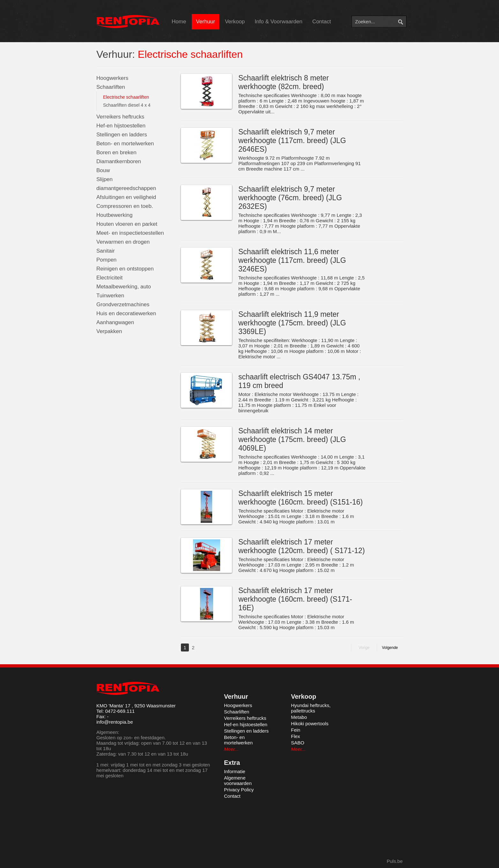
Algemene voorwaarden (238, 780)
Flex (295, 736)
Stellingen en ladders (122, 135)
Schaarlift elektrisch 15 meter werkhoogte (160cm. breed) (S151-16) (301, 498)
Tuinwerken (110, 296)
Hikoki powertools (310, 723)
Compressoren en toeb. (125, 206)
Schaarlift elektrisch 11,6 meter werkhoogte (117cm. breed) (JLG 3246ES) (292, 260)
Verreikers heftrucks (120, 117)
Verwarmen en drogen (123, 242)
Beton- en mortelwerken (125, 144)
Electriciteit (109, 278)
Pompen (106, 260)
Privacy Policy (239, 790)
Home (179, 22)
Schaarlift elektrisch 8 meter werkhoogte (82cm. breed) (284, 82)
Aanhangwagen (115, 322)
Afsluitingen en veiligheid (126, 197)
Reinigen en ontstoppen (125, 269)
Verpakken (109, 331)
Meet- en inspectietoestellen (130, 233)
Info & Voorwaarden (278, 22)
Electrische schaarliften (126, 97)
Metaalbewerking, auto (124, 287)
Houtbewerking (114, 215)
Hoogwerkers (112, 78)
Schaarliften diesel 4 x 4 (127, 105)
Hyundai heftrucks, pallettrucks (311, 708)
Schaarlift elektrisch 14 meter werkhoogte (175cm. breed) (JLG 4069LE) (292, 439)
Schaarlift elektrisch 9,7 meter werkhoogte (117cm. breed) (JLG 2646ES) (292, 141)
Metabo (299, 717)
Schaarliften (111, 87)
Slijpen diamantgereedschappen (126, 184)
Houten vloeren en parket (127, 224)
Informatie (235, 771)
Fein (296, 730)
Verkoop (235, 22)
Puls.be (395, 861)
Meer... (231, 749)
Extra (232, 763)
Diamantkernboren (119, 161)
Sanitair (106, 251)
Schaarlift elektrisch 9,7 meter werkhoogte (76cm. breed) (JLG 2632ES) (290, 198)
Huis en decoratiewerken (126, 313)
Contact (322, 22)
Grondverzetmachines (123, 305)
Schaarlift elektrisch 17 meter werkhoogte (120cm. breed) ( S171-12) (302, 546)
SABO (298, 743)
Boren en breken (116, 152)
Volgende (390, 648)
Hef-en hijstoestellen (121, 126)
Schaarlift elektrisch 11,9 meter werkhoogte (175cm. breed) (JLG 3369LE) (292, 323)
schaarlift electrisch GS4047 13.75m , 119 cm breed (299, 381)
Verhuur (205, 22)
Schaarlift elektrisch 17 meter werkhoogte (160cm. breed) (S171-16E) (295, 599)
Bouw (103, 170)
